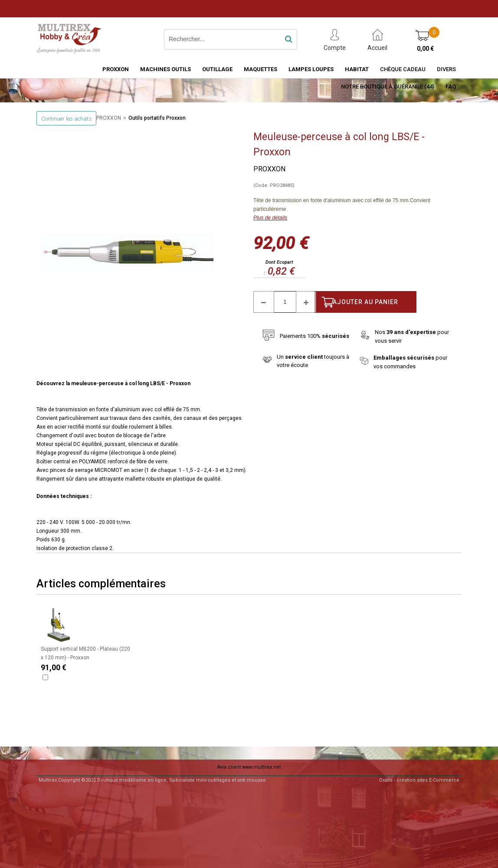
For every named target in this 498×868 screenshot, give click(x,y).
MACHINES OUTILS (165, 69)
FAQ (451, 87)
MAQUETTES (260, 69)
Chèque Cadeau (403, 69)
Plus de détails (270, 218)
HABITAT (357, 69)
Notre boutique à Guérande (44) (388, 87)
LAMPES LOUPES (311, 69)
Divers (446, 69)
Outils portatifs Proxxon (157, 118)
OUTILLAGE (217, 69)
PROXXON (116, 69)
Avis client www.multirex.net (249, 767)
